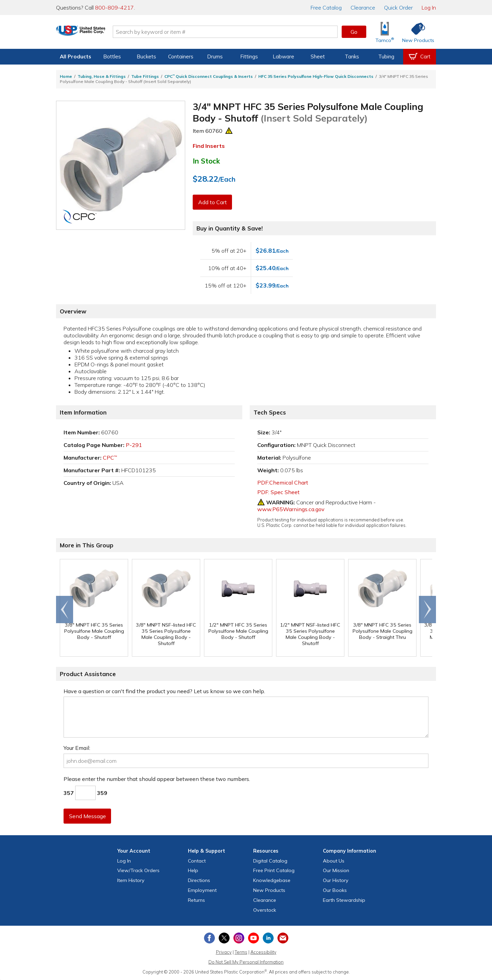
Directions (199, 880)
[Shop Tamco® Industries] (385, 32)
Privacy (224, 952)
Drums (215, 57)
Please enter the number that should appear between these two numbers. (157, 779)
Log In (429, 8)
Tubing (386, 57)
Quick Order (398, 8)
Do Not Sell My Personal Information (246, 962)
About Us (334, 861)
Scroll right (427, 610)
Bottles (112, 57)
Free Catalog (274, 870)
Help (193, 870)
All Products (76, 57)
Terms (241, 952)
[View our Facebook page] (209, 938)
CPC (110, 458)
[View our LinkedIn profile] (268, 938)
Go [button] (354, 32)
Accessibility (263, 952)
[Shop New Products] (416, 32)
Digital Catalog (270, 861)
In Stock (206, 161)
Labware (283, 57)
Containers (181, 57)
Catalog (326, 8)
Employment (202, 890)
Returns (196, 900)
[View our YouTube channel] (254, 938)
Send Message (88, 816)
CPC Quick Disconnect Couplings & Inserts (209, 76)
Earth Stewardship (344, 900)
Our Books (335, 890)
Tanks (352, 57)
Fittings (249, 57)
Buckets (146, 57)
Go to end (65, 610)
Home (66, 76)
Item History (131, 880)
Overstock (265, 910)
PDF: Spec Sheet (278, 492)
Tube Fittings (145, 76)
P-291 (134, 445)
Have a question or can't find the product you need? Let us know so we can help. (164, 691)
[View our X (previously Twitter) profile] (224, 938)
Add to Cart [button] (213, 202)
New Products (269, 890)
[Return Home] (96, 33)
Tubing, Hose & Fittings (102, 76)
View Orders (138, 870)
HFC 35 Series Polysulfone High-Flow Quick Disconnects (316, 76)
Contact (197, 861)
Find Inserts (209, 146)
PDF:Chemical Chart (283, 482)
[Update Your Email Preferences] (283, 938)
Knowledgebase (272, 880)
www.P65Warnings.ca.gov (291, 509)
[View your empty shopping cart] (420, 57)
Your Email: (77, 748)
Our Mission (336, 870)
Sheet (318, 57)
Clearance (363, 8)
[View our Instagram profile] (239, 938)
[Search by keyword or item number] (241, 32)
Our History (336, 880)
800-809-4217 (114, 8)
